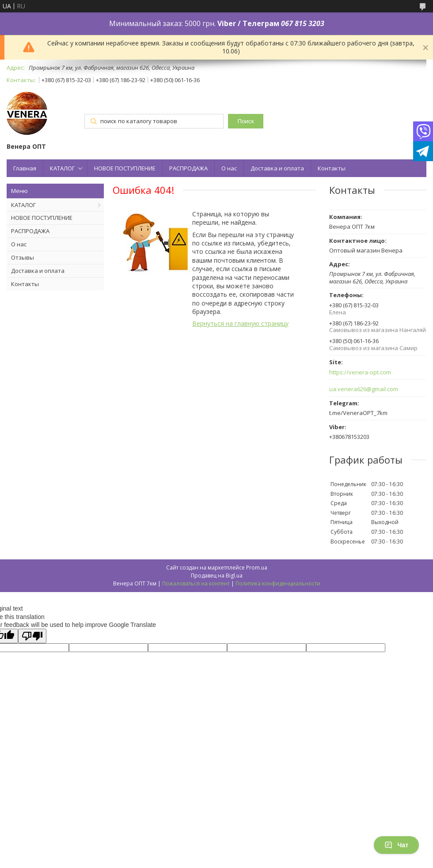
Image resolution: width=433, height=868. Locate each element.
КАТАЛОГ (62, 168)
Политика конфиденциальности (278, 583)
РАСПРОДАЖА (188, 168)
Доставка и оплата (277, 168)
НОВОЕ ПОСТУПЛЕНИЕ (125, 168)
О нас (229, 168)
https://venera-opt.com (360, 372)
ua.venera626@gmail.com (364, 389)
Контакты (332, 168)
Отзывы (23, 257)
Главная (25, 168)
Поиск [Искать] (245, 121)
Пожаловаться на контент (196, 583)
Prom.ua (257, 568)
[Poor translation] (32, 636)
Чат (396, 845)
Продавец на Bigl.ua (217, 576)
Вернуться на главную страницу (240, 323)
